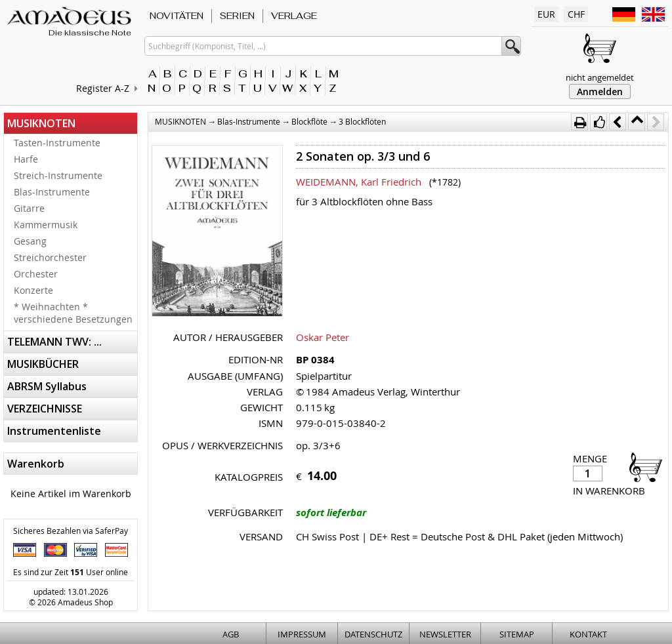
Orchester (36, 274)
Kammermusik (46, 225)
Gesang (30, 241)
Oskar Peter (323, 337)
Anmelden (600, 91)
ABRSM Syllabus (47, 386)
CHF (576, 14)
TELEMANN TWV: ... (54, 342)
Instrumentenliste (54, 431)
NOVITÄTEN (177, 16)
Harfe (26, 159)
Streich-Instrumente (58, 175)
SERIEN (237, 16)
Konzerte (33, 290)
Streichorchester (50, 257)
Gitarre (29, 208)
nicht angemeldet (600, 77)
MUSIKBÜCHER (43, 364)
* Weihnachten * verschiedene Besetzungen (73, 313)
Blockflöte (309, 121)
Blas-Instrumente (52, 192)
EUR (546, 14)
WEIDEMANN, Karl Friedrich (359, 182)
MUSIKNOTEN (41, 123)
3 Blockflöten (362, 121)
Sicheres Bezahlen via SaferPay (71, 531)
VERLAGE (294, 16)
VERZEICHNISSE (45, 409)
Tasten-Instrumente (57, 143)
